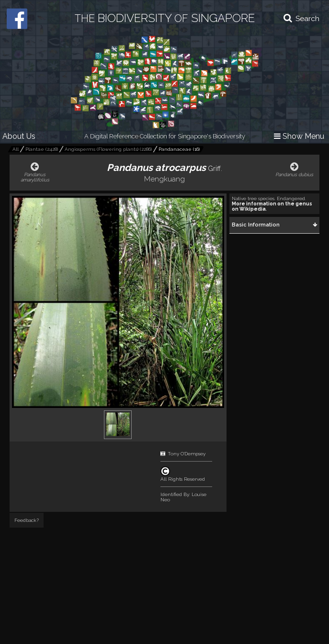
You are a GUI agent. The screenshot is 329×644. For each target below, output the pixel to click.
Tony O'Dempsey (187, 454)
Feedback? (27, 520)
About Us (19, 136)
